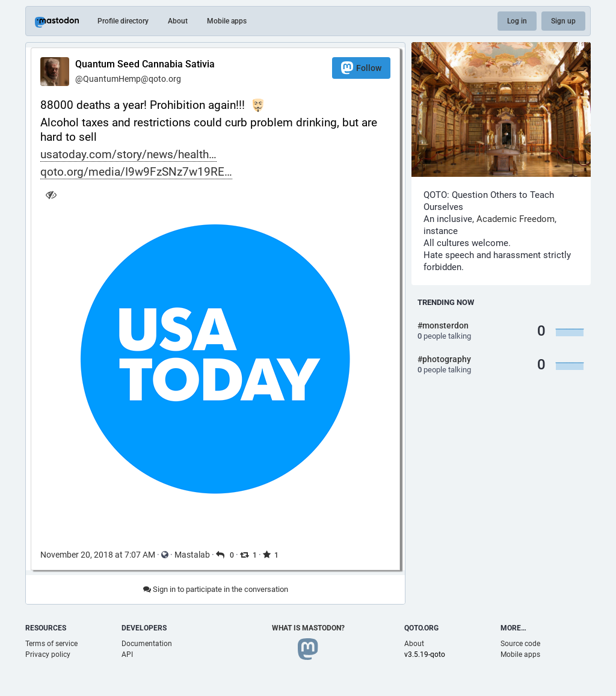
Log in (517, 21)
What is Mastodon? (308, 628)
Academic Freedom (516, 219)
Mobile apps (227, 21)
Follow (361, 68)
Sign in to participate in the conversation (216, 589)
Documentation (147, 644)
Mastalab (192, 555)
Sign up (563, 21)
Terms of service (51, 644)
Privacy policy (48, 654)
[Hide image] (51, 195)
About (178, 21)
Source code (520, 644)
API (127, 654)
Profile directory (123, 21)
